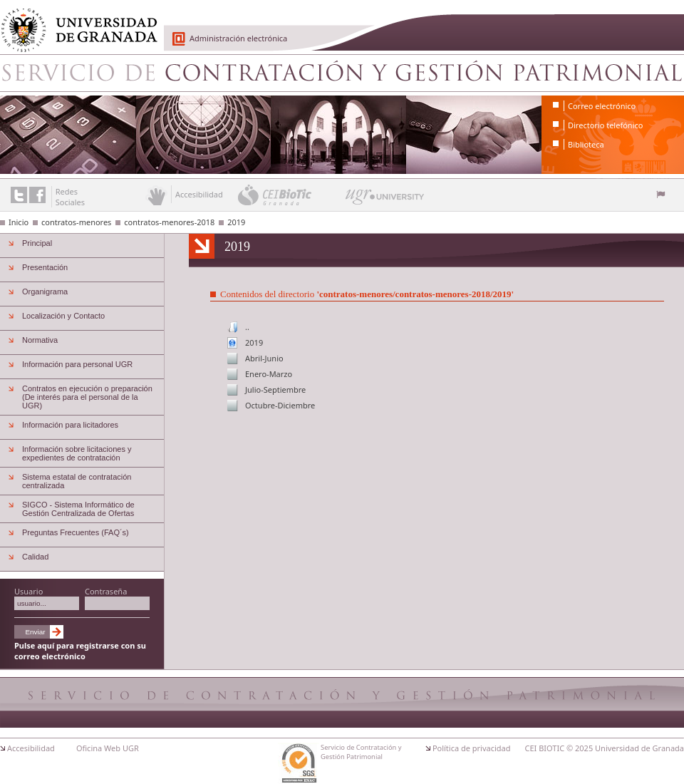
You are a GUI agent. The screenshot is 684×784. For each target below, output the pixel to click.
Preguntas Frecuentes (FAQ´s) (76, 532)
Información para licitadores (70, 425)
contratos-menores (76, 222)
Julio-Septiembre (275, 390)
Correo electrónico (602, 106)
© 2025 (580, 748)
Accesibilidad (31, 748)
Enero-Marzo (269, 374)
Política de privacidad (472, 748)
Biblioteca (586, 144)
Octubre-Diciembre (280, 405)
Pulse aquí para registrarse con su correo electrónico (80, 651)
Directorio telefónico (605, 125)
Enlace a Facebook (37, 195)
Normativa (40, 340)
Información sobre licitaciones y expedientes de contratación (77, 453)
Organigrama (45, 292)
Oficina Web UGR (108, 748)
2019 (236, 222)
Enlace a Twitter (19, 195)
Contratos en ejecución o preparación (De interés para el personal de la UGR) (87, 397)
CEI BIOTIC (545, 748)
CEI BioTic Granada (290, 195)
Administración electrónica (238, 38)
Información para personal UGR (77, 364)
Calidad (35, 557)
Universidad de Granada (74, 22)
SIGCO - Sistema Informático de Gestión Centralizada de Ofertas (78, 509)
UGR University (385, 200)
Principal (37, 243)
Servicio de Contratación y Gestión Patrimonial (342, 73)
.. (247, 327)
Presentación (45, 267)
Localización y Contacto (63, 316)
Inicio (19, 222)
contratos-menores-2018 (169, 222)
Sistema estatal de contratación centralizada (77, 481)
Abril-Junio (264, 358)
